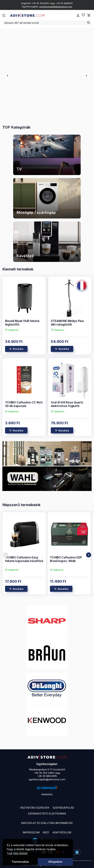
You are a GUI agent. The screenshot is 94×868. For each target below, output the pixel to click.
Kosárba (18, 349)
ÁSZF (46, 832)
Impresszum (31, 832)
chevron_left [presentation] (8, 76)
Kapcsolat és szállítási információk (47, 823)
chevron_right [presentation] (86, 76)
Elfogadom (55, 862)
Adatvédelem (62, 832)
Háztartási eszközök (35, 808)
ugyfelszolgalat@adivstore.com (56, 7)
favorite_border (83, 15)
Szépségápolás (63, 808)
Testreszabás (20, 862)
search (89, 23)
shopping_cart (89, 15)
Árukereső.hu (47, 794)
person (78, 15)
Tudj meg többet (17, 853)
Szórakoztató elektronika (47, 814)
